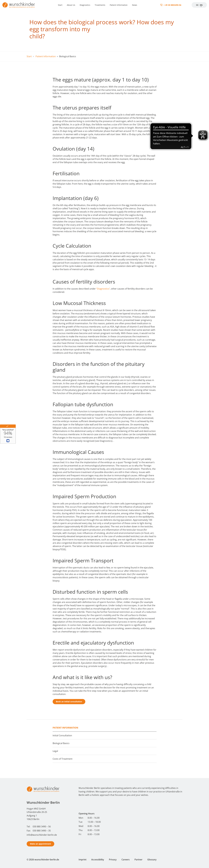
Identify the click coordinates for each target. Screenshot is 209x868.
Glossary (152, 860)
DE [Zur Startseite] (197, 5)
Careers (126, 860)
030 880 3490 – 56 (42, 827)
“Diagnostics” (103, 289)
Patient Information (119, 5)
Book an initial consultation (69, 702)
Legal (55, 751)
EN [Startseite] (201, 5)
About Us (71, 5)
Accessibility (98, 860)
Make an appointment (40, 844)
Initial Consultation (62, 735)
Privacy (113, 860)
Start (60, 5)
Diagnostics (85, 5)
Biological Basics (61, 743)
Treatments (100, 5)
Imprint (82, 860)
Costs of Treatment (63, 759)
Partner (138, 860)
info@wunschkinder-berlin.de (42, 835)
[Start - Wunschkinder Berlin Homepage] (43, 789)
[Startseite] (19, 5)
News (135, 5)
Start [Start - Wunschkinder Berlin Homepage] (29, 56)
